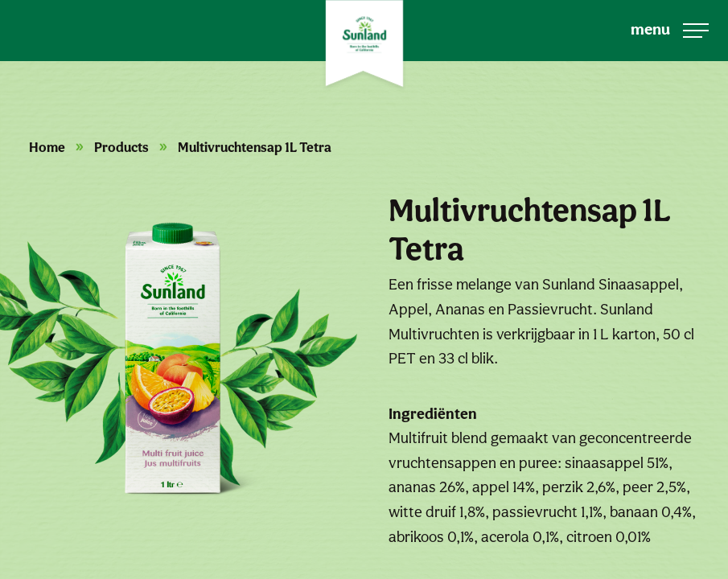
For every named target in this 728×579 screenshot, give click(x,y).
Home (47, 147)
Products (121, 147)
